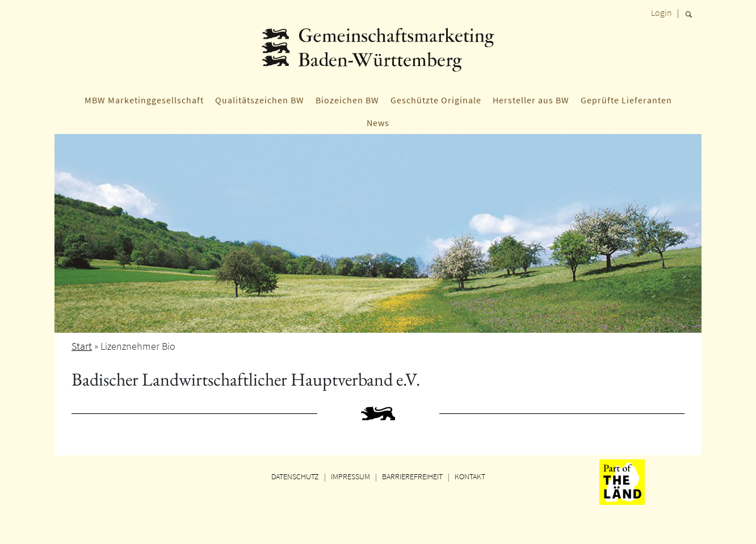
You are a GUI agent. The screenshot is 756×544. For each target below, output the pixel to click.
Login (661, 12)
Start (82, 346)
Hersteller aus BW (531, 100)
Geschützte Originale (436, 100)
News (378, 123)
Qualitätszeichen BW (260, 100)
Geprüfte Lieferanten (626, 100)
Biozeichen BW (347, 100)
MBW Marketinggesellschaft (144, 100)
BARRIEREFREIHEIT (412, 476)
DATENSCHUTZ (295, 476)
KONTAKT (470, 476)
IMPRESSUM (350, 476)
